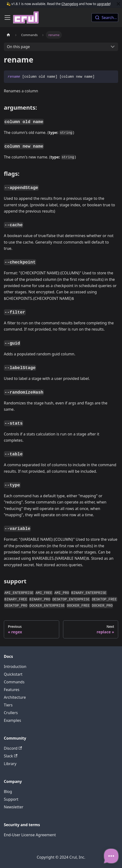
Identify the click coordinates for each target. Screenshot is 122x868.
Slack (11, 756)
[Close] (118, 4)
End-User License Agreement (30, 835)
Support (11, 799)
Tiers (8, 705)
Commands (14, 682)
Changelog (70, 4)
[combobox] (105, 18)
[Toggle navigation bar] (7, 18)
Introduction (15, 667)
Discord (13, 748)
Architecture (15, 697)
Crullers (11, 713)
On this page (18, 47)
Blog (8, 792)
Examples (12, 720)
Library (10, 764)
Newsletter (14, 807)
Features (12, 690)
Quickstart (13, 674)
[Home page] (8, 35)
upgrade (103, 4)
